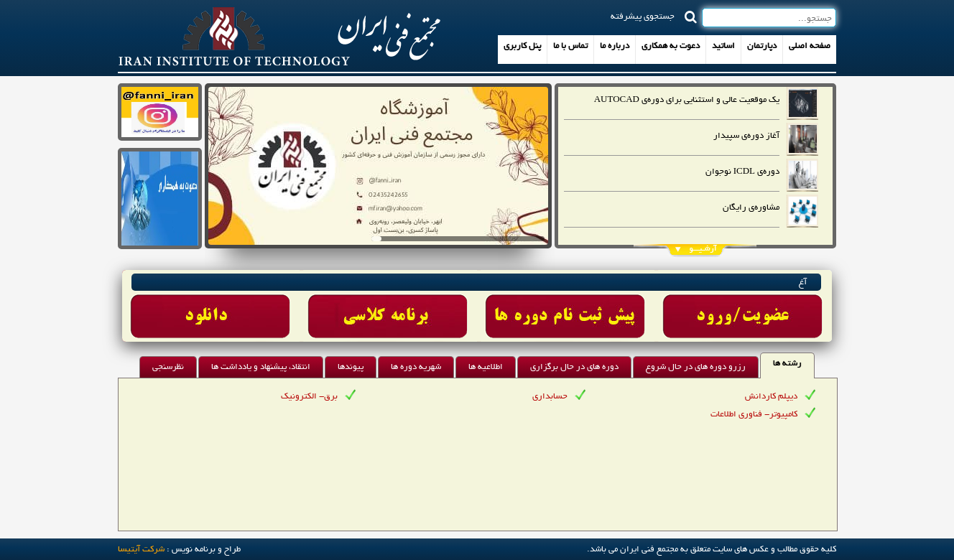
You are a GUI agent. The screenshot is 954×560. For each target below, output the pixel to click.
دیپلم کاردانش (771, 397)
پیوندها (351, 367)
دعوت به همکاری (671, 46)
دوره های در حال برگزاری (574, 367)
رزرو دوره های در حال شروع (696, 367)
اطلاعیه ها (486, 367)
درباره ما (615, 46)
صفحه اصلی (810, 46)
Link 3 (566, 306)
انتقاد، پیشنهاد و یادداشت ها (261, 367)
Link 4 (743, 306)
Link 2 (388, 306)
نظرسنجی (168, 367)
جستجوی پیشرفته (643, 16)
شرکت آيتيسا (141, 550)
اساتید (723, 46)
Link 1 (211, 306)
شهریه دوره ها (416, 367)
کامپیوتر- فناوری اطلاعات (754, 415)
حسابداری (550, 397)
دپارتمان (762, 46)
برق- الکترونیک (309, 397)
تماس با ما (570, 46)
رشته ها (787, 364)
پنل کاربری (522, 46)
